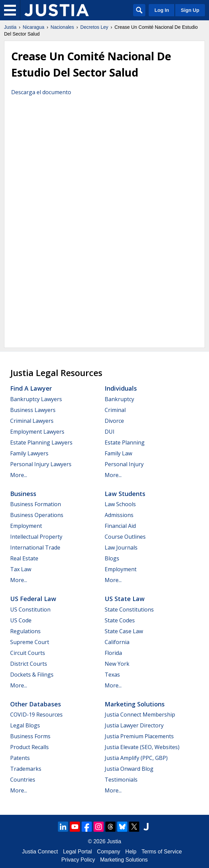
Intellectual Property (36, 537)
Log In (162, 10)
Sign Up (190, 10)
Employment (26, 526)
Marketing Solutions (135, 704)
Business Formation (36, 504)
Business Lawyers (33, 410)
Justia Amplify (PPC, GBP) (136, 758)
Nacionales (62, 27)
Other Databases (36, 704)
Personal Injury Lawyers (41, 464)
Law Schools (120, 504)
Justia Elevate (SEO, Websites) (142, 747)
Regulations (25, 631)
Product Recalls (29, 747)
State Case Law (124, 631)
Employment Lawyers (37, 432)
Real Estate (24, 558)
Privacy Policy (78, 860)
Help (131, 852)
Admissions (119, 515)
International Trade (35, 547)
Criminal (115, 410)
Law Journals (121, 547)
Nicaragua (34, 27)
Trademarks (26, 769)
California (117, 642)
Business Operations (37, 515)
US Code (21, 620)
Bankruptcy (119, 399)
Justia (10, 27)
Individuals (121, 388)
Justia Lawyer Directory (134, 725)
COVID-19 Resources (36, 715)
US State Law (125, 599)
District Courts (29, 664)
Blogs (112, 558)
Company (108, 852)
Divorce (114, 421)
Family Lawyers (29, 453)
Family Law (118, 453)
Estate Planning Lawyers (41, 442)
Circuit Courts (28, 653)
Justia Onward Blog (129, 769)
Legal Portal (77, 852)
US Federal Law (33, 599)
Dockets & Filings (32, 675)
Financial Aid (120, 526)
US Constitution (30, 609)
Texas (112, 675)
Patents (20, 758)
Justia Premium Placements (139, 736)
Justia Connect (40, 852)
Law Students (125, 494)
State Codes (120, 620)
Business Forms (30, 736)
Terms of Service (162, 852)
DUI (110, 432)
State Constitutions (129, 609)
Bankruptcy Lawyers (36, 399)
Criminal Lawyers (32, 421)
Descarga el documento (41, 92)
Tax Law (21, 569)
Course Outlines (125, 537)
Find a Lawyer (31, 388)
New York (117, 664)
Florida (113, 653)
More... (19, 475)
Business (23, 494)
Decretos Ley (94, 27)
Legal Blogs (25, 725)
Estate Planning (125, 442)
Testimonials (121, 780)
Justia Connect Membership (140, 715)
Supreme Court (30, 642)
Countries (23, 780)
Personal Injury (124, 464)
